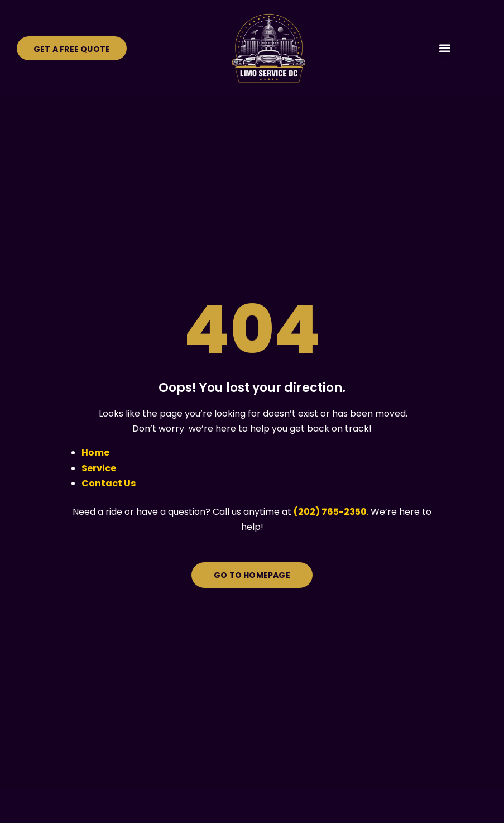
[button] (445, 48)
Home (95, 453)
